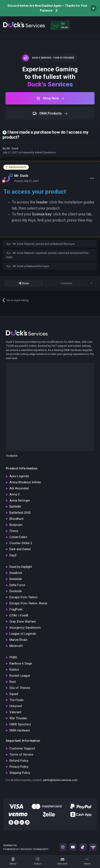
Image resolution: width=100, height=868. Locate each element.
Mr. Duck (12, 148)
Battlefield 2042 (20, 513)
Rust (13, 682)
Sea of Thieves (20, 688)
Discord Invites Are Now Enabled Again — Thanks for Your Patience (47, 8)
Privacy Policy (19, 767)
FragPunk (16, 609)
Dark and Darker (20, 549)
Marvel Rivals (18, 640)
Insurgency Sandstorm (25, 628)
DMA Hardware (20, 730)
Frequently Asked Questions (39, 152)
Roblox (14, 670)
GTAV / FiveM (19, 615)
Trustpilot (12, 456)
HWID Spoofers (20, 724)
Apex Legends (19, 476)
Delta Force (17, 585)
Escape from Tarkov (23, 597)
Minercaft (16, 646)
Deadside (16, 579)
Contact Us (10, 845)
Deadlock (16, 573)
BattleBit (15, 507)
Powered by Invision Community (26, 849)
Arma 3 (14, 494)
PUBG (13, 657)
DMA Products (50, 113)
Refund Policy (19, 761)
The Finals (16, 700)
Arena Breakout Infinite (25, 482)
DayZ (13, 555)
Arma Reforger (20, 500)
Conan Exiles (18, 537)
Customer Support (22, 748)
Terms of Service (21, 755)
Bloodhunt (16, 519)
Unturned (16, 706)
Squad (14, 694)
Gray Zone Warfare (23, 622)
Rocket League (20, 676)
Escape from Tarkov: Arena (28, 603)
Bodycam (16, 525)
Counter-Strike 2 (21, 543)
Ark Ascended (19, 488)
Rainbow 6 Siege (21, 663)
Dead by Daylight (21, 567)
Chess (14, 531)
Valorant (15, 712)
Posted (27, 181)
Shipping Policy (20, 773)
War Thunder (18, 718)
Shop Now (50, 98)
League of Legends (23, 634)
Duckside (16, 591)
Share (24, 283)
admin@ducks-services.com (60, 780)
